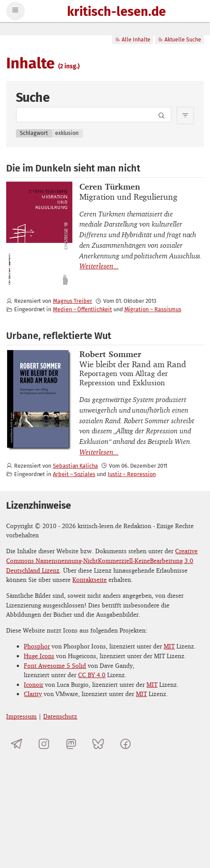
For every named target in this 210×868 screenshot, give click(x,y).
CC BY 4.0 (92, 675)
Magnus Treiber (73, 301)
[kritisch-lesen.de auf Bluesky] (98, 744)
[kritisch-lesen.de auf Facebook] (126, 744)
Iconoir (34, 684)
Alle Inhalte (133, 40)
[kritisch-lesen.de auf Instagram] (44, 744)
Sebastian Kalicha (75, 466)
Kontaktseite (90, 579)
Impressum (21, 716)
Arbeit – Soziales (74, 474)
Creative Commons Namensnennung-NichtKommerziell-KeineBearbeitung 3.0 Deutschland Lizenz (102, 560)
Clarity (33, 694)
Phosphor (37, 646)
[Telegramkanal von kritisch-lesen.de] (17, 744)
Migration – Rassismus (153, 309)
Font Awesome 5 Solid (55, 665)
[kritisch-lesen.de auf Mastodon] (71, 744)
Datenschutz (60, 716)
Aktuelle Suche (179, 40)
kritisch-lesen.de (116, 12)
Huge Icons (39, 656)
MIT (169, 646)
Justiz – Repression (132, 474)
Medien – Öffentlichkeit (82, 309)
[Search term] (94, 115)
